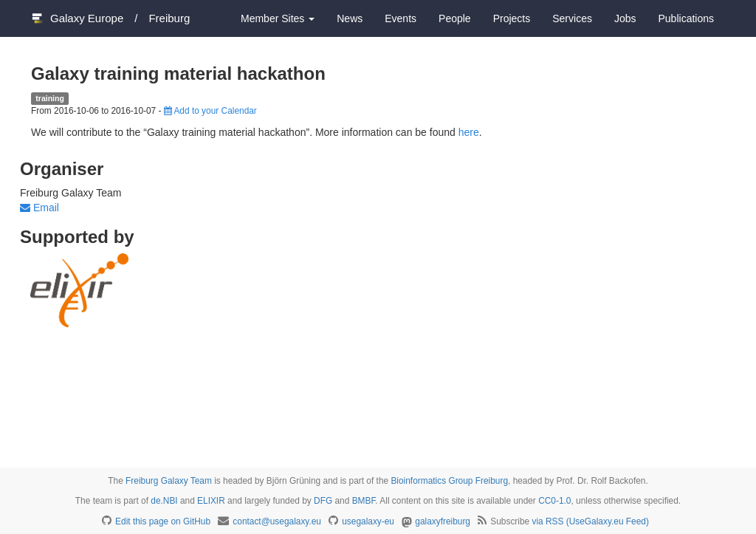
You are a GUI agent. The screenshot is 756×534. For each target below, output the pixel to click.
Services (572, 18)
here (469, 132)
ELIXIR (211, 501)
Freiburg (169, 18)
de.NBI (164, 501)
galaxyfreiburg (443, 521)
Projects (512, 18)
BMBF (364, 501)
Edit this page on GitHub (163, 521)
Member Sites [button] (278, 18)
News (350, 18)
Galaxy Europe (87, 18)
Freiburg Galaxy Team (169, 481)
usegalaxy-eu (368, 521)
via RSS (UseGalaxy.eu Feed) (591, 521)
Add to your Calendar (210, 111)
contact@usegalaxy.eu (277, 521)
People (455, 18)
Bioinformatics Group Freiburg (449, 481)
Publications (687, 18)
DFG (323, 501)
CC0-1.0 (554, 501)
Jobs (625, 18)
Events (401, 18)
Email (39, 208)
